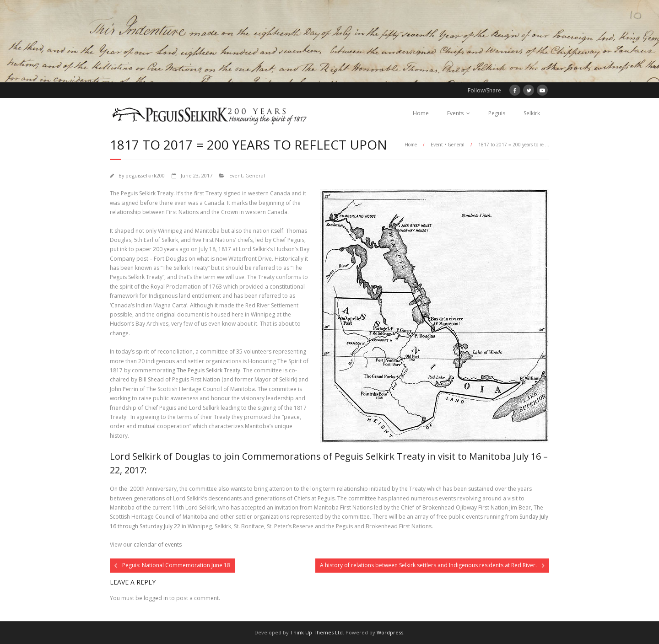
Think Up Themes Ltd (316, 632)
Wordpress (390, 632)
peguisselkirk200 (145, 175)
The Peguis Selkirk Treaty (208, 370)
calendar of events (158, 545)
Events (455, 113)
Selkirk (532, 113)
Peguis (497, 113)
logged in (156, 598)
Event (437, 145)
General (456, 145)
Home (421, 113)
